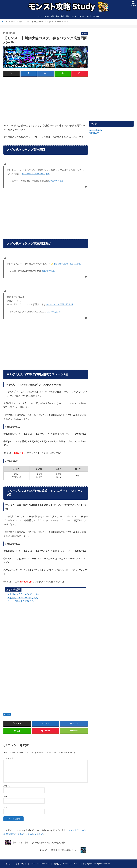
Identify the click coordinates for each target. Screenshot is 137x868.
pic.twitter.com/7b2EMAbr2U (68, 264)
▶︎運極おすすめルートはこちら (23, 597)
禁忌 (52, 16)
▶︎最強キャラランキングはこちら (24, 594)
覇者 (57, 16)
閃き (68, 16)
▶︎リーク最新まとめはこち (21, 601)
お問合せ (57, 864)
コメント (9, 758)
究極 (8, 714)
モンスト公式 (96, 130)
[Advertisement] (27, 99)
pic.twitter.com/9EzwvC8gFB (36, 174)
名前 (7, 786)
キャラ (74, 16)
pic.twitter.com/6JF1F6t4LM (60, 304)
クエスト (81, 16)
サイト (6, 807)
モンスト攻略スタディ (84, 864)
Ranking (96, 16)
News (46, 16)
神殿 (63, 16)
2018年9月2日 (56, 181)
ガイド (89, 16)
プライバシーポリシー (40, 864)
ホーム (40, 16)
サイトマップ (21, 864)
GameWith (94, 133)
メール (8, 796)
